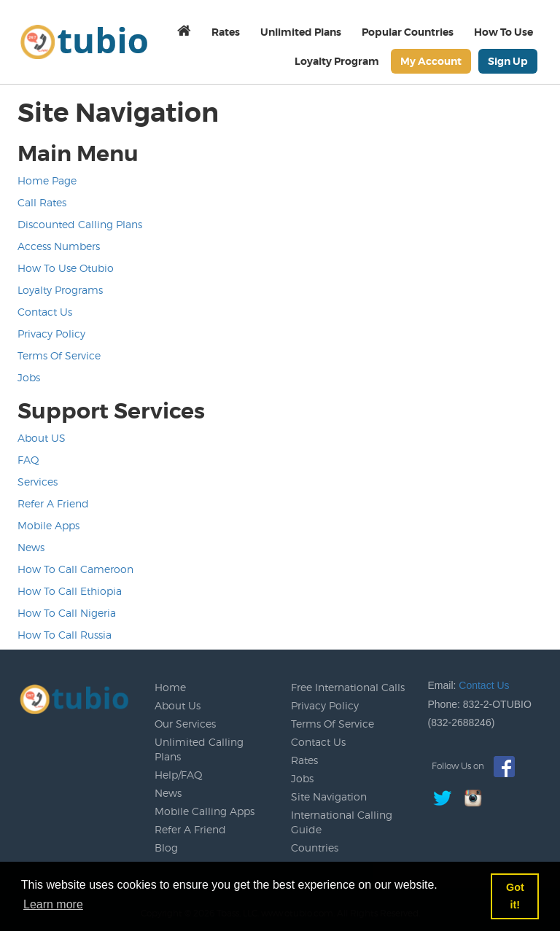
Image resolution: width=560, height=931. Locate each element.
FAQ (28, 460)
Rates (226, 32)
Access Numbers (59, 246)
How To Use (503, 32)
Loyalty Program (337, 61)
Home (170, 687)
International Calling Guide (342, 822)
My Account (431, 61)
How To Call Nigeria (67, 613)
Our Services (185, 724)
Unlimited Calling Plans (199, 749)
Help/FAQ (179, 775)
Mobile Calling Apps (205, 811)
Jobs (29, 377)
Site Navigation (329, 796)
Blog (166, 848)
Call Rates (42, 202)
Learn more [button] (53, 904)
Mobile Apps (48, 525)
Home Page (47, 180)
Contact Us (45, 312)
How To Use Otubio (66, 268)
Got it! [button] (515, 896)
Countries (315, 848)
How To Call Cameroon (75, 569)
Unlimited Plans (301, 32)
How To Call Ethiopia (70, 591)
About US (42, 438)
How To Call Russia (65, 635)
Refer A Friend (53, 503)
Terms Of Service (59, 355)
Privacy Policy (51, 334)
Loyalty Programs (60, 290)
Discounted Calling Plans (80, 224)
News (31, 547)
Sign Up (508, 61)
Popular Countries (408, 32)
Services (38, 482)
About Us (178, 705)
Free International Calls (348, 687)
